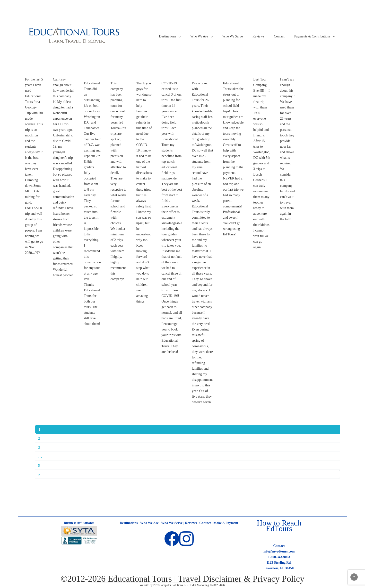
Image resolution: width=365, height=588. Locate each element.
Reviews (258, 36)
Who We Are (199, 36)
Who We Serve (233, 36)
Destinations (167, 36)
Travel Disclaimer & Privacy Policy (241, 579)
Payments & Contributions (312, 36)
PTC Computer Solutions (168, 585)
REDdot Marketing (198, 585)
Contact (279, 36)
